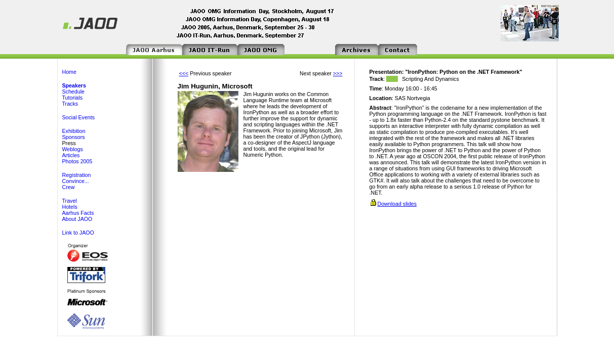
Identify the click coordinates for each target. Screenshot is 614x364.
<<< (184, 73)
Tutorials (72, 98)
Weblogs (73, 149)
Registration (77, 175)
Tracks (70, 104)
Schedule (73, 92)
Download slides (397, 204)
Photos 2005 (77, 161)
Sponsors (74, 137)
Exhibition (74, 131)
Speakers (74, 85)
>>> (338, 73)
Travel (70, 201)
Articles (71, 155)
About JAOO (77, 219)
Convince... (76, 181)
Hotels (70, 207)
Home (69, 72)
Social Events (79, 117)
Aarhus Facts (78, 213)
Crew (69, 187)
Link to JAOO (78, 233)
